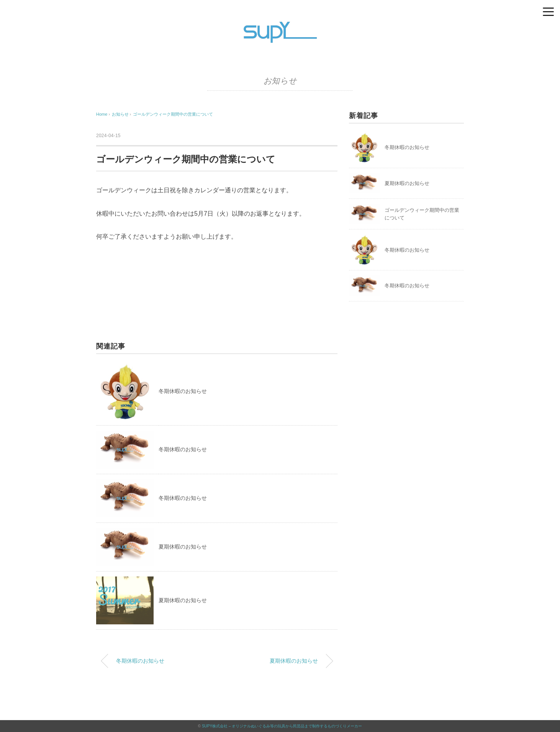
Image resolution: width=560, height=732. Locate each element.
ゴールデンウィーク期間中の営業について (173, 114)
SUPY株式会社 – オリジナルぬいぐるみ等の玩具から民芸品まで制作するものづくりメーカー (282, 726)
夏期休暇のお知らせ (183, 547)
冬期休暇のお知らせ (183, 391)
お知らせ (280, 81)
